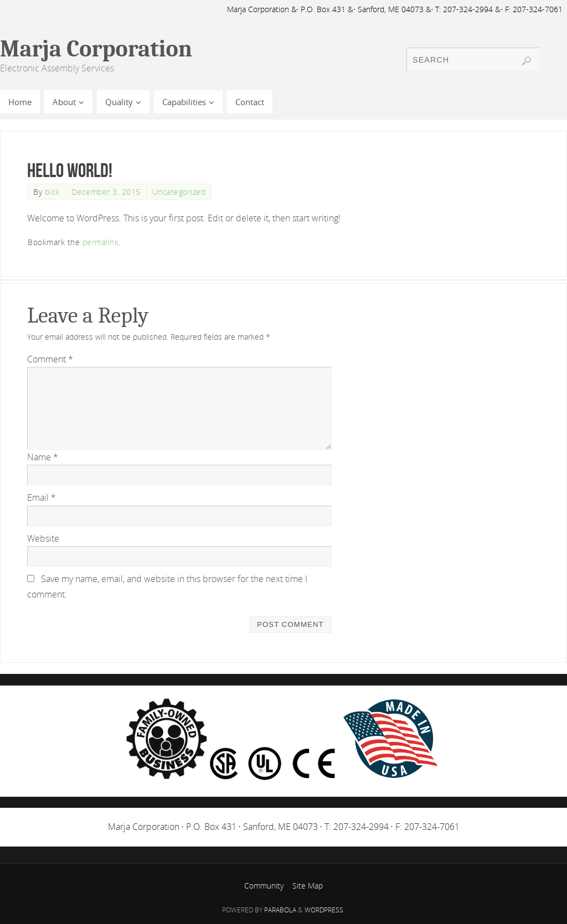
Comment (50, 359)
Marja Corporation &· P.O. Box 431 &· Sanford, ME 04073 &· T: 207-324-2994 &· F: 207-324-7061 (395, 9)
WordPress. (325, 910)
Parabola (280, 910)
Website (43, 538)
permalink (101, 242)
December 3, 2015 (106, 192)
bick (52, 192)
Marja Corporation (96, 49)
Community (264, 886)
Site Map (308, 886)
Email (42, 497)
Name (43, 457)
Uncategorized (179, 192)
